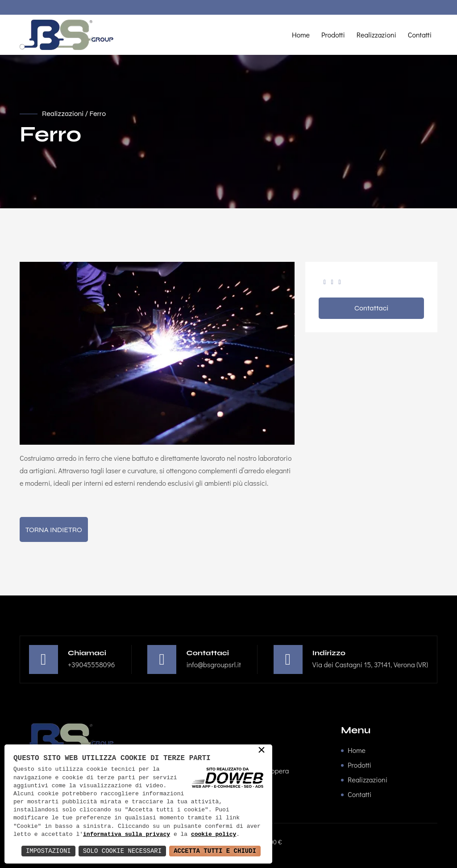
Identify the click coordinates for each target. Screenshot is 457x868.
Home (301, 35)
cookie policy (214, 835)
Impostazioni (48, 851)
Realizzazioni (376, 35)
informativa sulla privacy (127, 835)
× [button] (262, 751)
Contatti (420, 35)
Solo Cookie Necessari (122, 851)
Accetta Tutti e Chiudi (215, 851)
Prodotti (333, 35)
